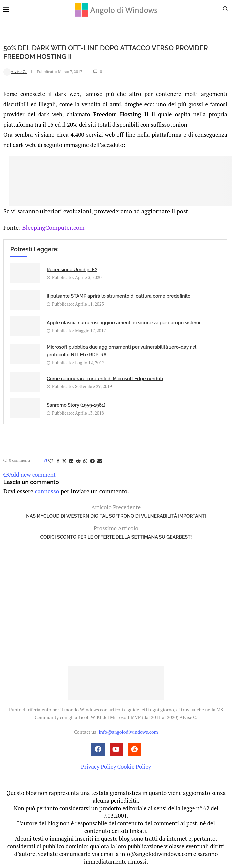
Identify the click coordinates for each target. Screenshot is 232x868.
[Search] (229, 10)
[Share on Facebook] (58, 459)
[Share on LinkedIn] (71, 459)
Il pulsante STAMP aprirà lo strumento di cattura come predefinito (119, 295)
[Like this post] (51, 459)
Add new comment (30, 473)
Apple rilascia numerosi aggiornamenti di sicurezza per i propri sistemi (123, 321)
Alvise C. (15, 71)
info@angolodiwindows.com (128, 730)
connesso (44, 489)
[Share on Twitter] (64, 459)
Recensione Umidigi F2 (72, 268)
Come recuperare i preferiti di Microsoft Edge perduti (105, 377)
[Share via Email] (100, 459)
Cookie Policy (134, 764)
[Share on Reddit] (78, 459)
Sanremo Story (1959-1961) (76, 403)
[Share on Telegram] (92, 459)
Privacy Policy (98, 764)
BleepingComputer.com (50, 226)
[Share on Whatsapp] (85, 459)
